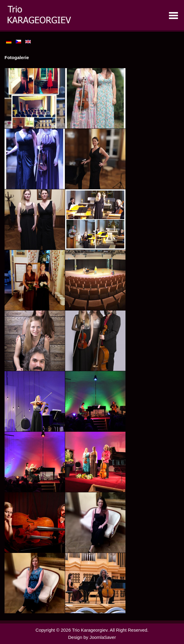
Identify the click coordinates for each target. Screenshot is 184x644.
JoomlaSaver (103, 637)
